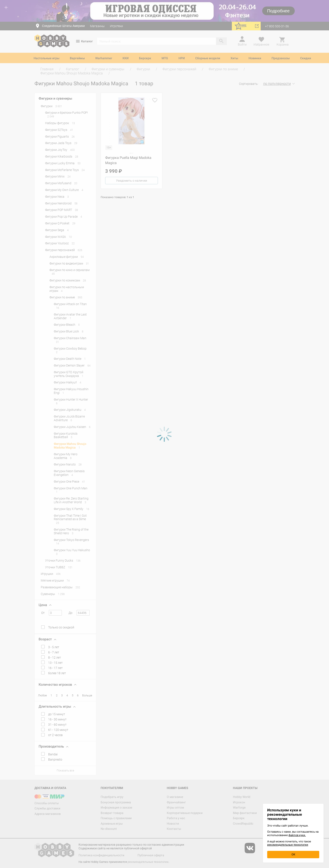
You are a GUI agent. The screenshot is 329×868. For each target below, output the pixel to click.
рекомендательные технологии (288, 845)
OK (293, 854)
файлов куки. (297, 835)
